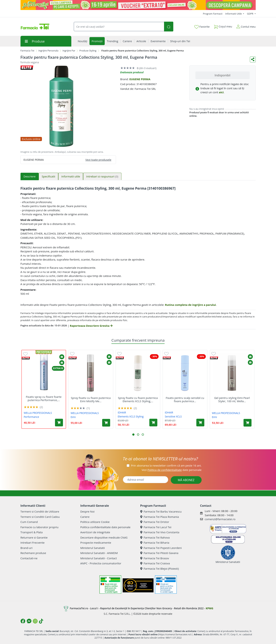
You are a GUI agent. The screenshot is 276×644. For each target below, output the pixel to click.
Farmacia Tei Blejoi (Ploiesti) (160, 569)
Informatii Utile (234, 14)
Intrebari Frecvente (33, 543)
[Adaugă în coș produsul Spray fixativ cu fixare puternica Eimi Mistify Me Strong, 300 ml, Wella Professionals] (106, 423)
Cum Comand (29, 522)
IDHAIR (122, 412)
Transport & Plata (32, 532)
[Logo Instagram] (35, 621)
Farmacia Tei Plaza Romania (160, 517)
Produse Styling (88, 51)
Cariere (85, 517)
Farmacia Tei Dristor (155, 522)
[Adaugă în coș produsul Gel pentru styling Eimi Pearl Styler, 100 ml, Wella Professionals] (248, 423)
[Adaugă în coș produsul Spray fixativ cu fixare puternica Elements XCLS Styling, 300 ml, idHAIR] (153, 423)
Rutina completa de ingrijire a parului (190, 305)
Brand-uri (26, 548)
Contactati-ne (29, 558)
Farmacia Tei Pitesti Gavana (159, 553)
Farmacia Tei (27, 51)
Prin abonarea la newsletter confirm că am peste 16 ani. (166, 465)
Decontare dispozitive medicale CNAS (104, 537)
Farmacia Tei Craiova (155, 563)
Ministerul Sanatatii (93, 548)
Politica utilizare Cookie (95, 522)
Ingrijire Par (69, 51)
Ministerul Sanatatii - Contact (99, 558)
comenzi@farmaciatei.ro (220, 519)
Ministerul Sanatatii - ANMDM (99, 553)
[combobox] (119, 27)
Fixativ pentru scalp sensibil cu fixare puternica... (185, 399)
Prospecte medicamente (96, 543)
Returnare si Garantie (34, 537)
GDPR (250, 14)
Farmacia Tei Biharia (155, 543)
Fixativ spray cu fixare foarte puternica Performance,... (44, 398)
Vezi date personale (171, 470)
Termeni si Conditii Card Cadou (40, 517)
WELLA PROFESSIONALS (38, 413)
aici (221, 92)
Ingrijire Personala (48, 51)
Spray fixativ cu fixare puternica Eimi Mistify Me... (91, 399)
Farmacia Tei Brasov (155, 558)
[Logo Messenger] (29, 621)
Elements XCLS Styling (131, 416)
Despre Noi (87, 511)
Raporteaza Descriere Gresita (91, 326)
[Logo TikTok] (41, 621)
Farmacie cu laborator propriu (40, 527)
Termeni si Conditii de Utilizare (40, 511)
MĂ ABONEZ (186, 480)
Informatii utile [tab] (71, 176)
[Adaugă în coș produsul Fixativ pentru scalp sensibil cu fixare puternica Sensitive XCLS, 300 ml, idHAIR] (200, 423)
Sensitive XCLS (173, 416)
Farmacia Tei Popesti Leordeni (161, 548)
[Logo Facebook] (23, 621)
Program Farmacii (213, 14)
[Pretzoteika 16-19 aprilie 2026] (138, 5)
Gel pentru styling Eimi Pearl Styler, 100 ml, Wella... (232, 399)
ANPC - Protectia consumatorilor (101, 563)
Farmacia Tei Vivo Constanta (160, 532)
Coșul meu (223, 26)
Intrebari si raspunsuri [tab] (102, 176)
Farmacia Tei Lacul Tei (156, 527)
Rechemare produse (33, 553)
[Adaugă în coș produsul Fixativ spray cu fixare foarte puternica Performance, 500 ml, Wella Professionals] (59, 423)
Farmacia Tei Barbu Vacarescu (161, 511)
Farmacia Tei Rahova (155, 537)
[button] (133, 435)
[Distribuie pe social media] (253, 59)
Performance (31, 417)
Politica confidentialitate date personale (105, 527)
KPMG (209, 608)
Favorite (202, 27)
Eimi (73, 417)
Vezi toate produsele (98, 160)
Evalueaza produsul (132, 72)
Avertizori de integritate (95, 532)
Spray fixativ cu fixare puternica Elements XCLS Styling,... (138, 399)
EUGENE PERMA (140, 79)
